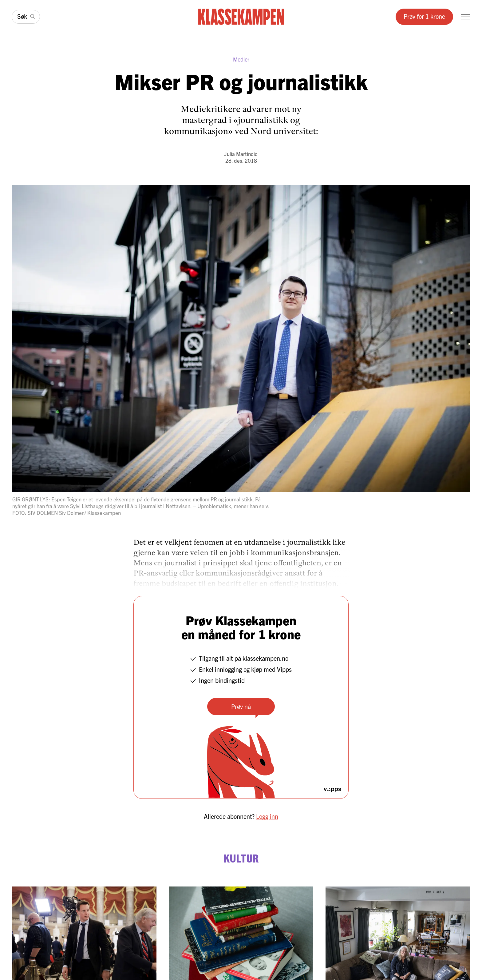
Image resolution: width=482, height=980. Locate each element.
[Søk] (26, 17)
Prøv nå (241, 706)
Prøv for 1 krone (424, 16)
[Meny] (465, 17)
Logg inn (267, 816)
